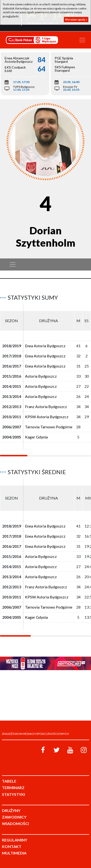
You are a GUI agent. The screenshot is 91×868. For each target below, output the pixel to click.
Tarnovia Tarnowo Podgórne (49, 427)
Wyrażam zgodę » (76, 19)
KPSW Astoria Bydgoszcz (47, 417)
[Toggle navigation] (82, 40)
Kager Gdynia (36, 437)
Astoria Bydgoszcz (41, 376)
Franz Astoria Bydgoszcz (46, 406)
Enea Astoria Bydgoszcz (45, 346)
